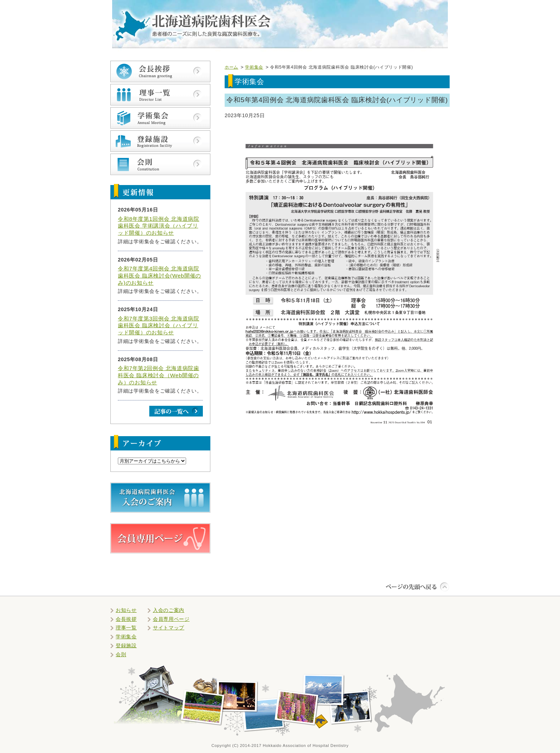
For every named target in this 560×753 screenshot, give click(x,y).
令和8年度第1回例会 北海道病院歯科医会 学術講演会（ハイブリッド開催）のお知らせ (159, 226)
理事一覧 (126, 628)
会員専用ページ (171, 619)
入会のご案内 (169, 610)
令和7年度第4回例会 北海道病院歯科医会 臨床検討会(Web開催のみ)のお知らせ (159, 275)
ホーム (231, 67)
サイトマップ (169, 628)
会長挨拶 (126, 619)
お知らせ (126, 610)
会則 (121, 654)
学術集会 (254, 67)
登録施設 (126, 645)
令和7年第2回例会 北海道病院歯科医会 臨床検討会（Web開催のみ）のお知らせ (159, 375)
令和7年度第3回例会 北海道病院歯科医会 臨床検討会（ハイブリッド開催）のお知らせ (159, 325)
